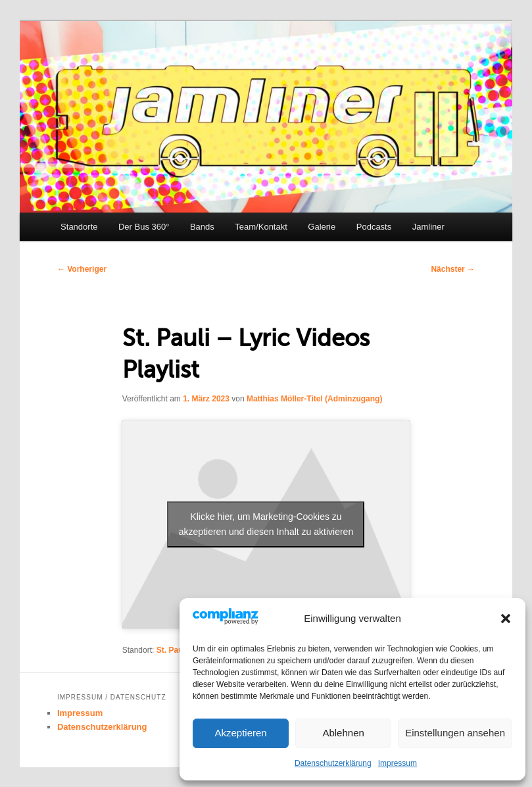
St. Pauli (172, 650)
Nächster (453, 269)
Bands (202, 227)
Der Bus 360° (144, 227)
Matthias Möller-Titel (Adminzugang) (314, 399)
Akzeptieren (240, 733)
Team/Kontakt (261, 227)
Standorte (79, 227)
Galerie (322, 227)
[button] (506, 619)
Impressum (398, 763)
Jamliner (428, 227)
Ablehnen (343, 733)
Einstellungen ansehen (455, 733)
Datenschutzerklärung (333, 763)
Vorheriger (82, 269)
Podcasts (374, 227)
